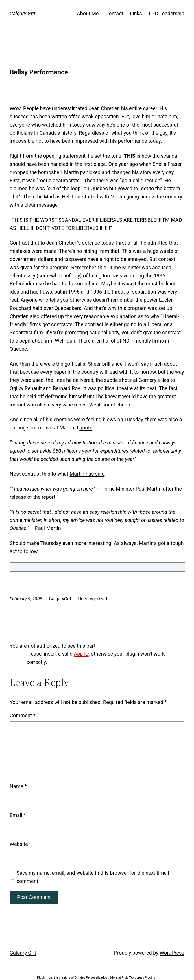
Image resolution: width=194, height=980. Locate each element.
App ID (81, 654)
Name (18, 786)
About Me (88, 13)
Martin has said (87, 474)
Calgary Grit (22, 13)
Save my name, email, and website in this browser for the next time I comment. (93, 877)
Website (19, 844)
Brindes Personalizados (91, 978)
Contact (115, 13)
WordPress (172, 953)
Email (18, 815)
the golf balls (71, 364)
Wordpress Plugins (142, 978)
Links (136, 13)
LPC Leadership (167, 13)
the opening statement (60, 156)
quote (86, 428)
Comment (22, 715)
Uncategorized (93, 599)
